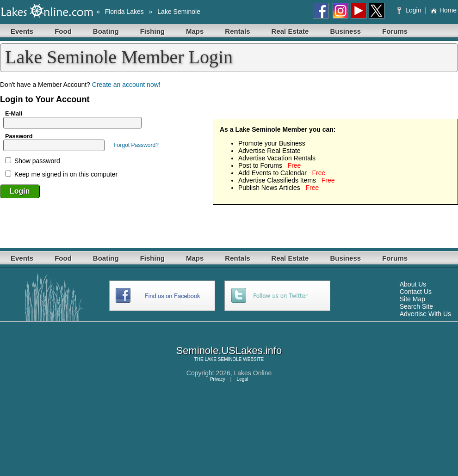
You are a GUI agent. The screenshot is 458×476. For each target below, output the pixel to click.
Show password (33, 161)
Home (443, 10)
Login (410, 10)
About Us (413, 284)
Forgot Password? (136, 145)
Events (22, 31)
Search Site (416, 306)
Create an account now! (126, 85)
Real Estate (290, 31)
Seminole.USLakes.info (229, 351)
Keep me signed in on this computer (61, 174)
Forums (395, 31)
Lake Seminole (179, 12)
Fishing (152, 31)
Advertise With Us (425, 314)
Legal (242, 379)
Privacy (218, 379)
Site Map (412, 299)
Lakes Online (253, 373)
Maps (195, 31)
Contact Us (416, 292)
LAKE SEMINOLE (223, 359)
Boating (106, 31)
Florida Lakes (124, 12)
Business (345, 31)
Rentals (237, 31)
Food (63, 31)
